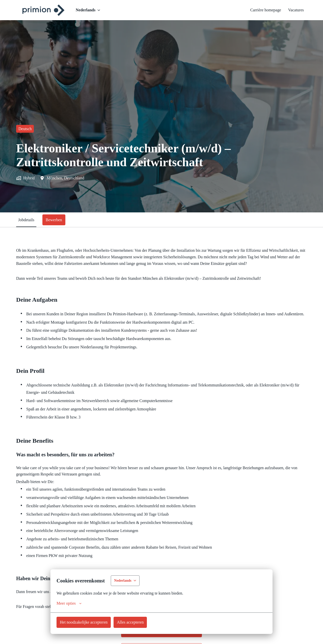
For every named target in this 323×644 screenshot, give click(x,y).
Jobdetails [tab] (28, 220)
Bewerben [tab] (58, 220)
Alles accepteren (141, 622)
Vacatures (294, 10)
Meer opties (71, 603)
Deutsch (26, 129)
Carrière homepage (259, 10)
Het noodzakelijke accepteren (88, 622)
